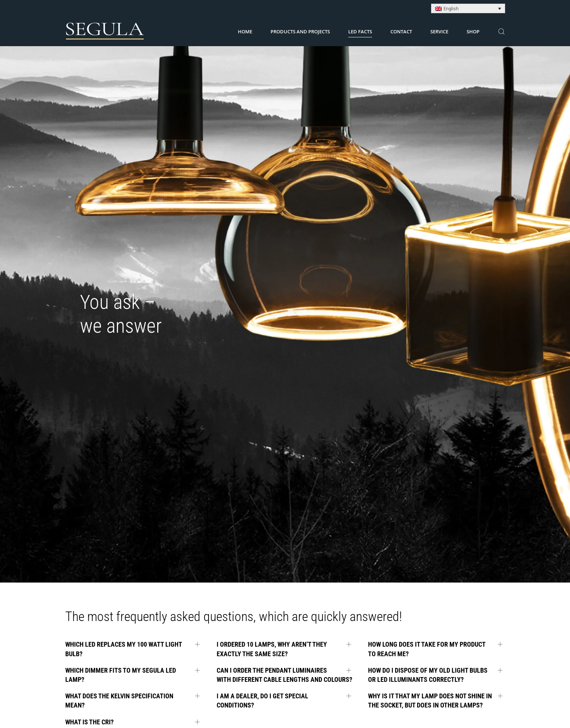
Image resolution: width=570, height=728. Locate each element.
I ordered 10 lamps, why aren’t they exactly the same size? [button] (272, 649)
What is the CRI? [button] (89, 722)
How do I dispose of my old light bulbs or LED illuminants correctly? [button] (428, 675)
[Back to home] (105, 32)
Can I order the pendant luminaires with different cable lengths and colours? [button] (284, 675)
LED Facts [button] (360, 32)
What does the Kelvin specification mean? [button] (119, 701)
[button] (501, 32)
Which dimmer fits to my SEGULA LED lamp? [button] (121, 675)
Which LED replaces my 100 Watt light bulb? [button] (124, 649)
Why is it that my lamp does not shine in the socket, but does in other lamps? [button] (430, 701)
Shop (473, 32)
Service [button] (439, 32)
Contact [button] (401, 32)
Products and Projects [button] (300, 32)
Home (245, 32)
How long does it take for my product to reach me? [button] (427, 649)
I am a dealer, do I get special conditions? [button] (262, 701)
